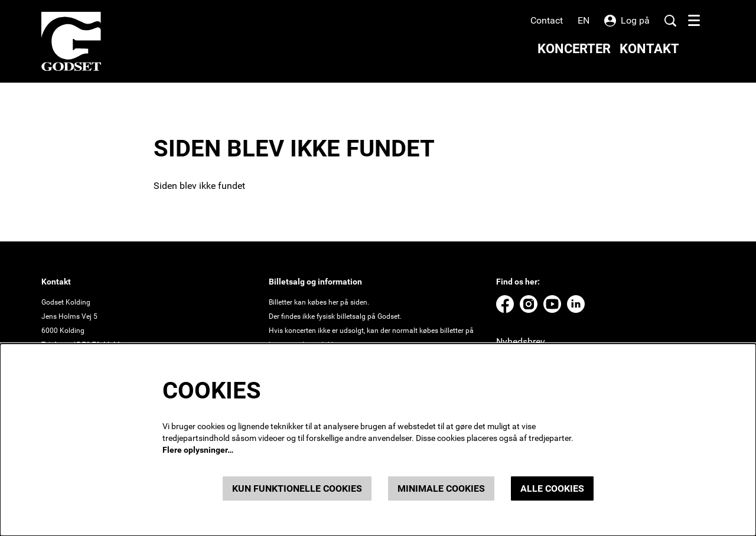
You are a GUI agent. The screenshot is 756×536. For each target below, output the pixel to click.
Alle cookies (552, 488)
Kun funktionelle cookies (297, 488)
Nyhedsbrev (521, 341)
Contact (547, 20)
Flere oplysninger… (198, 450)
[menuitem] (574, 49)
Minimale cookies (441, 488)
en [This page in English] (584, 21)
